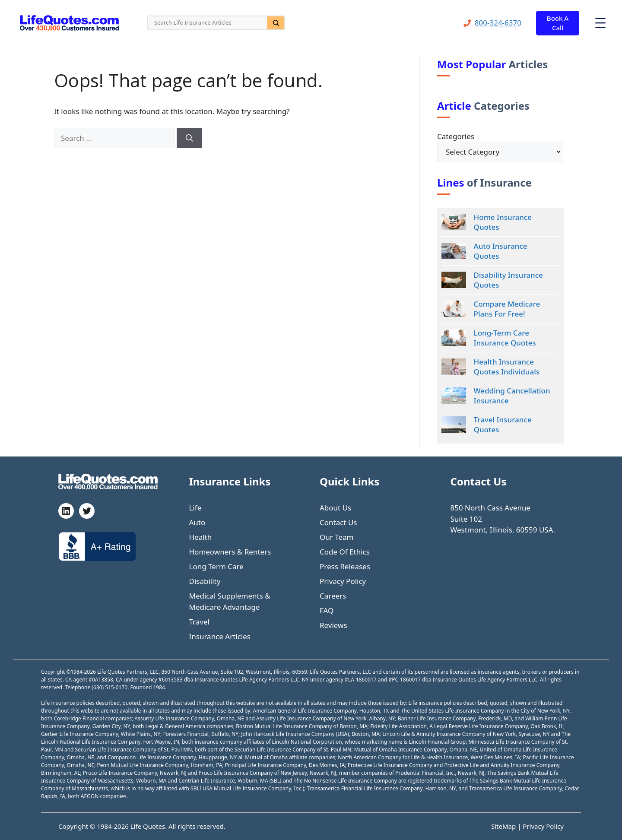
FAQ (327, 610)
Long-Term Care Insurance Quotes (505, 338)
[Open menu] (600, 23)
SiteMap (504, 826)
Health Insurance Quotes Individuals (507, 367)
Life (195, 508)
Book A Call (558, 23)
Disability (205, 581)
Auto (197, 522)
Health (201, 537)
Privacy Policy (343, 581)
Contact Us (338, 522)
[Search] (276, 23)
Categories (456, 136)
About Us (335, 508)
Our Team (337, 537)
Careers (333, 596)
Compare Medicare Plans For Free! (507, 309)
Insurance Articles (220, 636)
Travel (199, 622)
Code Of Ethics (345, 552)
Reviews (333, 625)
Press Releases (345, 566)
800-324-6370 (498, 23)
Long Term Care (216, 566)
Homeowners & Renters (230, 552)
